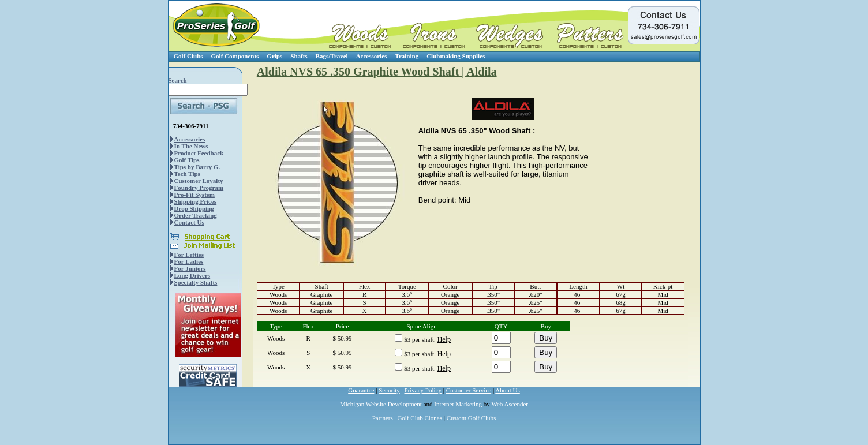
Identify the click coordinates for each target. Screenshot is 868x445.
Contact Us (189, 222)
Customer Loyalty (199, 181)
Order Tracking (196, 215)
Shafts (299, 56)
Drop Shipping (194, 208)
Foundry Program (199, 188)
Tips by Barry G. (197, 167)
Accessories (372, 56)
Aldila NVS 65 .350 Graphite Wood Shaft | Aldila (377, 72)
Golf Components (235, 56)
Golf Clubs (188, 56)
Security (389, 390)
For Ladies (189, 261)
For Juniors (190, 268)
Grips (274, 56)
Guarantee (361, 390)
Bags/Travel (332, 56)
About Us (507, 390)
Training (407, 56)
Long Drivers (192, 275)
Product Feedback (199, 153)
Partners (383, 418)
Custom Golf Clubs (472, 418)
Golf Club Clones (420, 418)
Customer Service (469, 390)
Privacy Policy (423, 390)
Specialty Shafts (196, 282)
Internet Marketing (458, 404)
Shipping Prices (196, 201)
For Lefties (189, 255)
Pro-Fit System (194, 195)
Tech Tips (187, 174)
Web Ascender (510, 404)
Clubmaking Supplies (456, 56)
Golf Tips (187, 160)
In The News (191, 146)
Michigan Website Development (381, 404)
